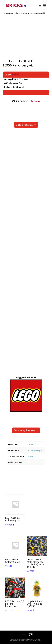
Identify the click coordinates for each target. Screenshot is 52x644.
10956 (15, 74)
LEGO (30, 444)
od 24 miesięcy (35, 450)
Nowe (11, 13)
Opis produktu (24, 125)
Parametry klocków (25, 430)
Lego (5, 13)
